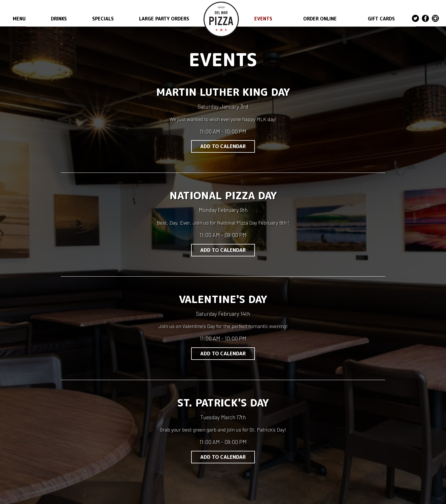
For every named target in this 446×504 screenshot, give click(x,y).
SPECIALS (103, 19)
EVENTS (263, 19)
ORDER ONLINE (320, 19)
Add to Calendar (223, 146)
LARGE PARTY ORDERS (164, 19)
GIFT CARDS (381, 19)
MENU (19, 19)
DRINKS (59, 19)
